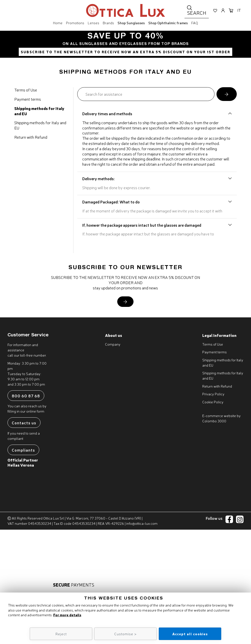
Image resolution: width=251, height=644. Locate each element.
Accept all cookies (190, 634)
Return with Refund (31, 137)
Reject (61, 634)
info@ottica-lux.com (142, 523)
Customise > (125, 634)
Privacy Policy (213, 394)
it (239, 11)
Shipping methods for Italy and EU (39, 111)
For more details (67, 615)
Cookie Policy (213, 402)
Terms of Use (26, 90)
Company (113, 344)
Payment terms (28, 99)
